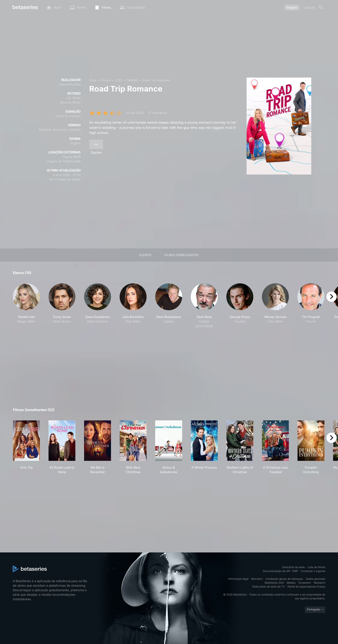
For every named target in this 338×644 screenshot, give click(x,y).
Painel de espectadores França (306, 587)
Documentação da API (277, 571)
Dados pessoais (316, 579)
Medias (291, 583)
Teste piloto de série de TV (268, 587)
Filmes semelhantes (182, 255)
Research (320, 583)
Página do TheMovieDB (64, 161)
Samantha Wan (70, 84)
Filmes (106, 80)
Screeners (305, 583)
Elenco (145, 255)
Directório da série (293, 567)
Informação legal (238, 579)
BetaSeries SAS (274, 583)
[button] (26, 306)
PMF (295, 571)
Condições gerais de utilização (284, 579)
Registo (292, 7)
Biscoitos (257, 579)
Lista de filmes (316, 567)
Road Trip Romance (157, 80)
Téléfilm (133, 80)
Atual (93, 80)
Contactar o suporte (313, 571)
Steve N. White (70, 102)
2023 (119, 80)
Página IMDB (71, 157)
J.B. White (73, 98)
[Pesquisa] (321, 8)
